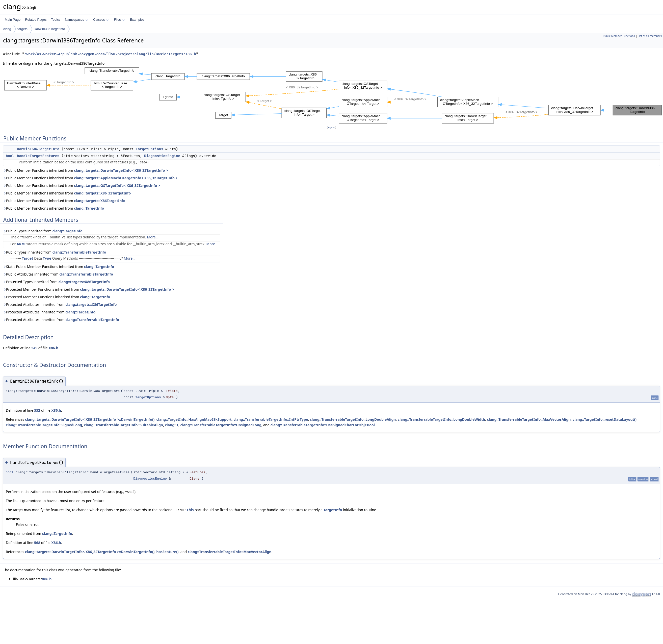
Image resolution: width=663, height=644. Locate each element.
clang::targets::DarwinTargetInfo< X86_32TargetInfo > (121, 170)
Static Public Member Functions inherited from (59, 267)
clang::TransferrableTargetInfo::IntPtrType (271, 419)
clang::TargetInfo (89, 208)
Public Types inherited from (43, 231)
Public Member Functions (619, 36)
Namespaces (76, 20)
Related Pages (36, 20)
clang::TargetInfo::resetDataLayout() (605, 419)
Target (28, 258)
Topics (56, 20)
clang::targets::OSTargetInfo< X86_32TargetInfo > (117, 185)
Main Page (13, 20)
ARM (21, 244)
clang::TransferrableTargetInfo (79, 252)
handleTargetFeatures (38, 156)
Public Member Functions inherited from (85, 170)
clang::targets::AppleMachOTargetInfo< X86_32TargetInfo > (126, 178)
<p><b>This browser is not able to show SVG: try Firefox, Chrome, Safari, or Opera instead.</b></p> (333, 95)
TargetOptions (149, 149)
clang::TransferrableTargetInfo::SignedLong (44, 425)
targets (22, 29)
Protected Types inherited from (56, 282)
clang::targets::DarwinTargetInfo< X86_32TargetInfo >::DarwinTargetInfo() (90, 419)
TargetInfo (333, 510)
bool (10, 156)
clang (7, 29)
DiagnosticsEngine (162, 156)
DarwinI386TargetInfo (49, 29)
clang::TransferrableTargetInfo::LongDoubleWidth (441, 419)
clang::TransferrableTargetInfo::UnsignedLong (221, 425)
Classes (101, 20)
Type (47, 258)
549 (34, 348)
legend (332, 127)
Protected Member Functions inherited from (88, 289)
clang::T (172, 425)
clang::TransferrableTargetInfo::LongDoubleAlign (353, 419)
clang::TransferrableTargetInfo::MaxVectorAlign (529, 419)
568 (37, 543)
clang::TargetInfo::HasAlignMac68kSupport (194, 419)
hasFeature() (168, 552)
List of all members (650, 36)
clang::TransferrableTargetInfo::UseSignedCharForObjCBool (323, 425)
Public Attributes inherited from (58, 274)
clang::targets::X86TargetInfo (100, 201)
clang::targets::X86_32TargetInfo (102, 193)
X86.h (53, 348)
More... (153, 237)
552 (37, 410)
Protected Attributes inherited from (60, 304)
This (190, 510)
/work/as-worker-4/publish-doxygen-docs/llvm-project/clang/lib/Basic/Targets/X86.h (110, 54)
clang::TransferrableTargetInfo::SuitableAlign (124, 425)
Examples (137, 20)
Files (119, 20)
